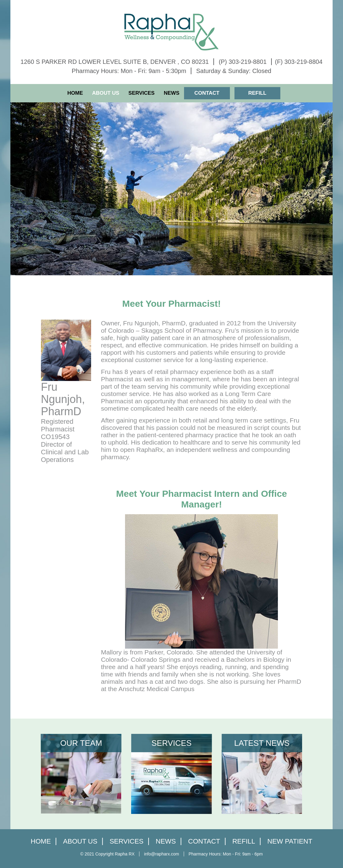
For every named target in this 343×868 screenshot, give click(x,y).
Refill (257, 93)
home (41, 842)
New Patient (290, 842)
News (172, 93)
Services (142, 93)
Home (75, 93)
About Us (106, 93)
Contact (207, 93)
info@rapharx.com (162, 854)
